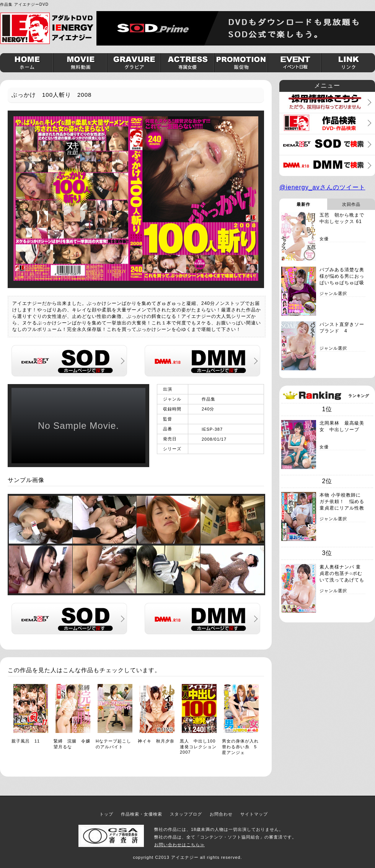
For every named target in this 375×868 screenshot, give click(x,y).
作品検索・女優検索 (142, 814)
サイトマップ (254, 814)
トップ (106, 814)
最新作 (303, 204)
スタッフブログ (186, 814)
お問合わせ (221, 814)
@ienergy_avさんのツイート (322, 187)
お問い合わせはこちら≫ (179, 845)
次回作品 (351, 204)
